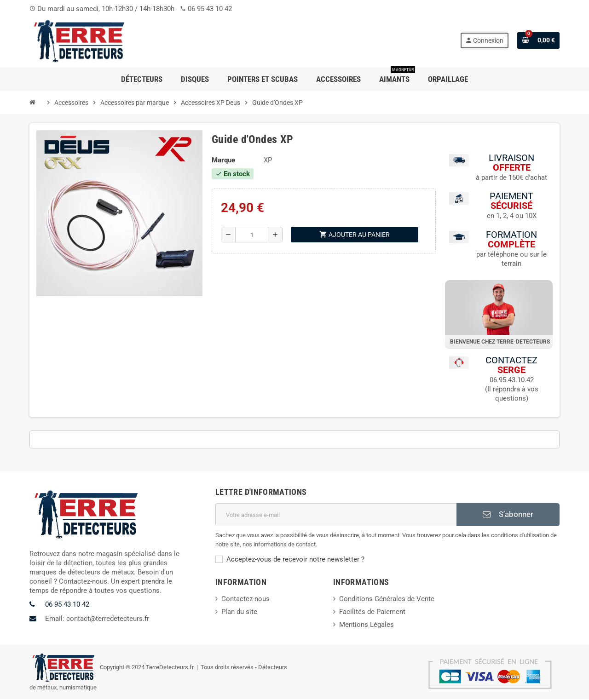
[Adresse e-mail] (336, 516)
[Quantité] (252, 235)
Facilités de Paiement (372, 613)
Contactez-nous (245, 600)
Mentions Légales (367, 625)
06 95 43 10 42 (210, 9)
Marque (223, 160)
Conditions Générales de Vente (387, 600)
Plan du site (239, 613)
